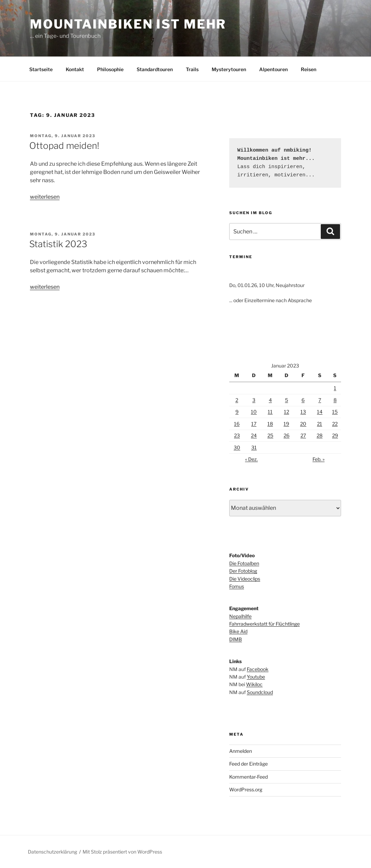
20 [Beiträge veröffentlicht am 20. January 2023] (303, 424)
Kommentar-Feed (248, 777)
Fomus (237, 586)
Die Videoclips (245, 579)
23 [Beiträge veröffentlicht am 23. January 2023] (237, 435)
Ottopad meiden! (64, 146)
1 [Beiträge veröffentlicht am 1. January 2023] (335, 388)
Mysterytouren (229, 69)
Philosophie (110, 69)
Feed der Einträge (248, 764)
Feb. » (319, 459)
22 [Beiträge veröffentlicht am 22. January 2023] (335, 424)
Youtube (256, 677)
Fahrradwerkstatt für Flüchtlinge (264, 624)
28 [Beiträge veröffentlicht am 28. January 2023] (320, 435)
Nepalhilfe (240, 616)
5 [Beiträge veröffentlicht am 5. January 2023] (287, 400)
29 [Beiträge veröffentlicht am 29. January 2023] (335, 435)
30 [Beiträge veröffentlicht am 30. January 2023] (237, 447)
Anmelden (241, 751)
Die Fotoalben (244, 563)
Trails (192, 69)
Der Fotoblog (243, 571)
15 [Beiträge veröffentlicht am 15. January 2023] (335, 412)
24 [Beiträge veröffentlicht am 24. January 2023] (254, 435)
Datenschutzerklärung (52, 852)
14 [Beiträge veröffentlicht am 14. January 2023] (320, 412)
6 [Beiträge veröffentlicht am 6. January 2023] (303, 400)
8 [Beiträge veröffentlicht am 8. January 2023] (335, 400)
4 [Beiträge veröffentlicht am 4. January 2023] (270, 400)
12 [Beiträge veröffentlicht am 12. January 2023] (287, 412)
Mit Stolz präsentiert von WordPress (122, 852)
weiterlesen (45, 197)
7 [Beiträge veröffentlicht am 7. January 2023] (320, 400)
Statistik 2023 (58, 244)
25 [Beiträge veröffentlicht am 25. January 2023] (270, 435)
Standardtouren (155, 69)
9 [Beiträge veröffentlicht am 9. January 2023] (237, 412)
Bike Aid (238, 631)
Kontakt (75, 69)
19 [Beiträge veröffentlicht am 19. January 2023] (286, 424)
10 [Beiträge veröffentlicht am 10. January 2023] (254, 412)
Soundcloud (260, 692)
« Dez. (251, 459)
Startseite (41, 69)
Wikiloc (254, 684)
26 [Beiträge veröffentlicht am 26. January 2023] (287, 435)
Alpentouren (273, 69)
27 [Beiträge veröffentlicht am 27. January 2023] (303, 435)
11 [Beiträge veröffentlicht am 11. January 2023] (270, 412)
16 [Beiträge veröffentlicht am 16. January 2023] (237, 424)
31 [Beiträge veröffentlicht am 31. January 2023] (254, 447)
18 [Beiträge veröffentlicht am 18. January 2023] (270, 424)
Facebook (258, 669)
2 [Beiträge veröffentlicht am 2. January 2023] (237, 400)
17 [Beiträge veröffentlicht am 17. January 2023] (254, 424)
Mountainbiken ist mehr (128, 24)
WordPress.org (246, 789)
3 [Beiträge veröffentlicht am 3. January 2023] (254, 400)
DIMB (236, 639)
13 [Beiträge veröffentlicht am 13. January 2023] (303, 412)
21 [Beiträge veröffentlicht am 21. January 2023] (320, 424)
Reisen (309, 69)
